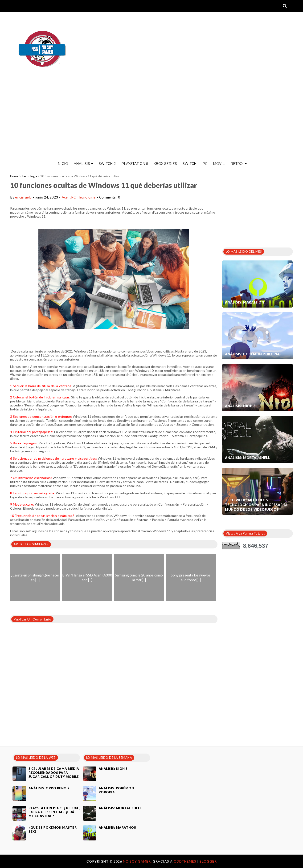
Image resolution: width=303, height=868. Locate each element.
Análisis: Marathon (245, 302)
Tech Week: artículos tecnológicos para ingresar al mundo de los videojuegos (256, 505)
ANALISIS (83, 164)
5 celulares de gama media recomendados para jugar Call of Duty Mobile (54, 773)
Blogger (208, 861)
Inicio (62, 164)
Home (14, 176)
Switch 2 (107, 164)
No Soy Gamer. (138, 861)
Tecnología (29, 176)
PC (205, 164)
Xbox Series (165, 164)
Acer (66, 197)
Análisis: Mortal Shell (248, 458)
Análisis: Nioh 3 (240, 406)
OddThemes (185, 861)
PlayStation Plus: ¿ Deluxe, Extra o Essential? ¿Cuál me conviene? (54, 812)
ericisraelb (23, 197)
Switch (190, 164)
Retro (239, 164)
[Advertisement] (151, 123)
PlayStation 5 (135, 164)
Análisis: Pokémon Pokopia (252, 354)
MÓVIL (219, 164)
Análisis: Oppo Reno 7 (49, 788)
